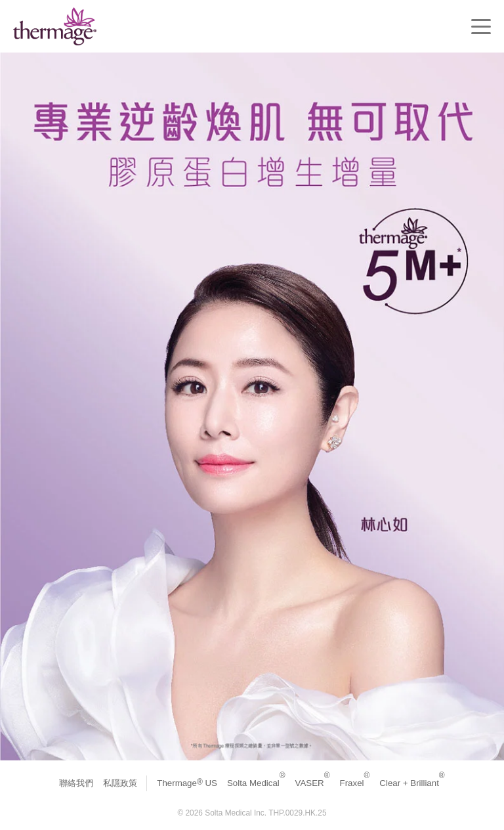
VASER (313, 783)
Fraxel (355, 783)
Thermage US (187, 783)
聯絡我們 (76, 783)
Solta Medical (256, 783)
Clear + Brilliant (412, 783)
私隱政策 (120, 783)
